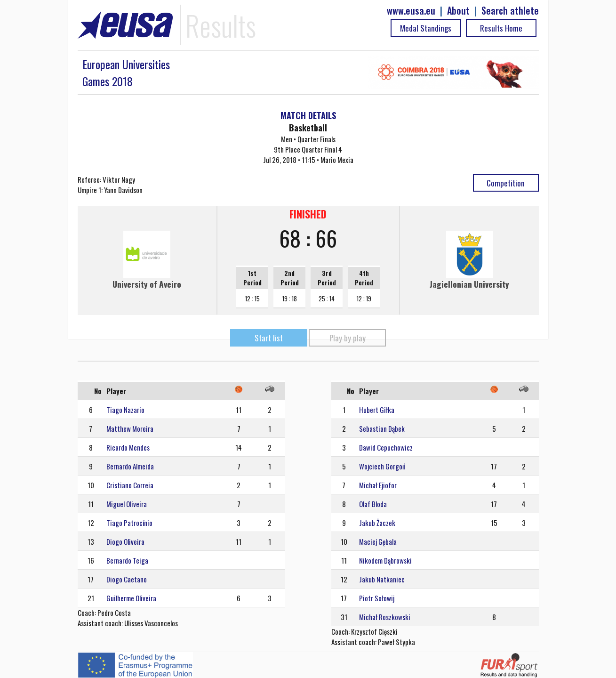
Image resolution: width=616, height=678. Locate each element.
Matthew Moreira (130, 428)
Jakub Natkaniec (382, 579)
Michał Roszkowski (385, 617)
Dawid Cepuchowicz (386, 447)
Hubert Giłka (377, 410)
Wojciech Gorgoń (382, 466)
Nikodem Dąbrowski (385, 560)
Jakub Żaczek (377, 523)
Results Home (501, 28)
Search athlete (510, 11)
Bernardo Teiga (127, 560)
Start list (269, 338)
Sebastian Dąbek (382, 428)
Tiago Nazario (125, 410)
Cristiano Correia (130, 485)
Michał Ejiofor (378, 485)
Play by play (348, 338)
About (458, 11)
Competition (506, 183)
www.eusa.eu (411, 11)
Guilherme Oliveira (131, 598)
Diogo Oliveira (125, 541)
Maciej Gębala (378, 541)
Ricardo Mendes (128, 447)
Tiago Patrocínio (129, 523)
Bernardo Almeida (130, 466)
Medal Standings (426, 28)
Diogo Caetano (127, 579)
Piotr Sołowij (377, 598)
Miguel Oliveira (127, 504)
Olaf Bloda (373, 504)
